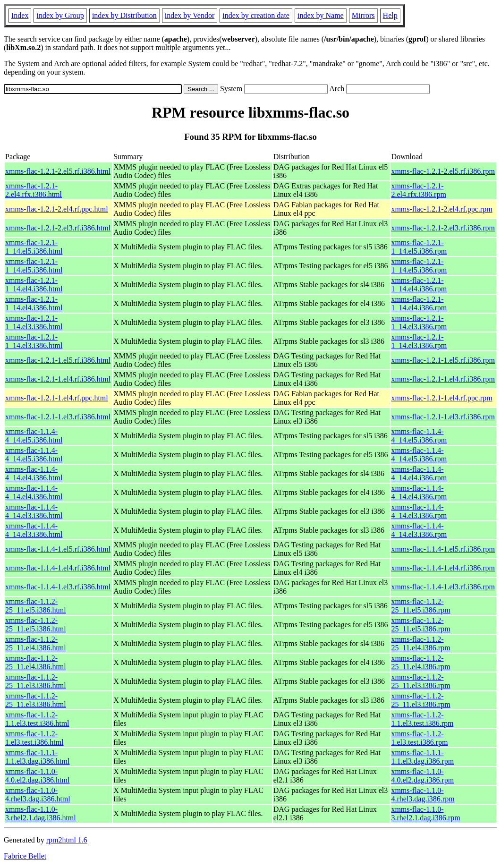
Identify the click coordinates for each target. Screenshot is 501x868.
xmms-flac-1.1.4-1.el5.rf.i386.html (58, 549)
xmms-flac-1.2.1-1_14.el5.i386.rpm (419, 247)
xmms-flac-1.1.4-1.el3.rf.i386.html (58, 587)
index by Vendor (190, 15)
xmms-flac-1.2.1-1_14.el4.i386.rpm (419, 285)
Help (390, 15)
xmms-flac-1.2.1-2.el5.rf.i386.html (58, 171)
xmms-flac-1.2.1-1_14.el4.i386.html (34, 285)
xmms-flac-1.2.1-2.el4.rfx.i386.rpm (418, 190)
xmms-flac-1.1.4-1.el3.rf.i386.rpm (443, 587)
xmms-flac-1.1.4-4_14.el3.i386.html (34, 511)
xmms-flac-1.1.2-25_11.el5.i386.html (36, 606)
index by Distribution (124, 15)
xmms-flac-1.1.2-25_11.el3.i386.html (36, 681)
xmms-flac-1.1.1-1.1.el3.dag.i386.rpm (422, 757)
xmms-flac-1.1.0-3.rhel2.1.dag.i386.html (41, 813)
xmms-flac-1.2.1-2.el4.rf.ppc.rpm (442, 209)
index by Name (321, 15)
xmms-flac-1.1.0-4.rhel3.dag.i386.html (38, 795)
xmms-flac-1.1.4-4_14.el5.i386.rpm (419, 436)
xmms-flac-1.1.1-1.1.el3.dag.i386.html (37, 757)
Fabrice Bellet (25, 856)
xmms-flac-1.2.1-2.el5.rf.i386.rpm (443, 171)
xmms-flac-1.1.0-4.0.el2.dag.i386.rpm (422, 776)
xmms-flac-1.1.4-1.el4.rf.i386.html (58, 568)
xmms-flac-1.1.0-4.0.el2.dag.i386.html (37, 776)
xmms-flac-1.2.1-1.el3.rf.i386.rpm (443, 417)
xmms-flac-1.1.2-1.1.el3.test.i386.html (37, 719)
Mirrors (363, 15)
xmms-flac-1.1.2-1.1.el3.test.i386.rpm (422, 719)
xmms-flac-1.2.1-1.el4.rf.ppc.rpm (442, 398)
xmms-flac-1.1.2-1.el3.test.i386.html (34, 738)
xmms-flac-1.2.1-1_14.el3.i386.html (34, 322)
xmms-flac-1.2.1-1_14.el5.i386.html (34, 247)
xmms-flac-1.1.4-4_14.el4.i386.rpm (419, 473)
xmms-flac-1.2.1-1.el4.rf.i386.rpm (443, 379)
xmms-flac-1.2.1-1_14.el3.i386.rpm (419, 322)
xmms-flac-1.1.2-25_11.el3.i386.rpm (420, 681)
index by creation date (256, 15)
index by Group (60, 15)
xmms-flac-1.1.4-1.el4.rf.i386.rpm (443, 568)
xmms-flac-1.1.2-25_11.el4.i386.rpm (420, 643)
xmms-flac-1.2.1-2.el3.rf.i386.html (58, 228)
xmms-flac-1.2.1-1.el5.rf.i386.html (58, 360)
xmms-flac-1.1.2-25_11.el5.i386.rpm (420, 606)
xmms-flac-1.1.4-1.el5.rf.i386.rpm (443, 549)
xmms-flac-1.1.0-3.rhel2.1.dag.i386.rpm (425, 813)
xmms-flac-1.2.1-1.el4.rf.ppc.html (57, 398)
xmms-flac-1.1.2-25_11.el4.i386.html (36, 643)
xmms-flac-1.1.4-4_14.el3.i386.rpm (419, 511)
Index (20, 15)
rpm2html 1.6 (67, 840)
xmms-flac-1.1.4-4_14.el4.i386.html (34, 473)
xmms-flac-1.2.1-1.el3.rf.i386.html (58, 417)
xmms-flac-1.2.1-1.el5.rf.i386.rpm (443, 360)
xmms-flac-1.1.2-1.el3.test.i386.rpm (419, 738)
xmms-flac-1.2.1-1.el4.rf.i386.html (58, 379)
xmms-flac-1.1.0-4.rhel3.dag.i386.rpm (423, 795)
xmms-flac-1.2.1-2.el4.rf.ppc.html (57, 209)
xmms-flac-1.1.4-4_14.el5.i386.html (34, 436)
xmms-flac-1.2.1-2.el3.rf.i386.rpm (443, 228)
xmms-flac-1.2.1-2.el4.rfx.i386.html (34, 190)
